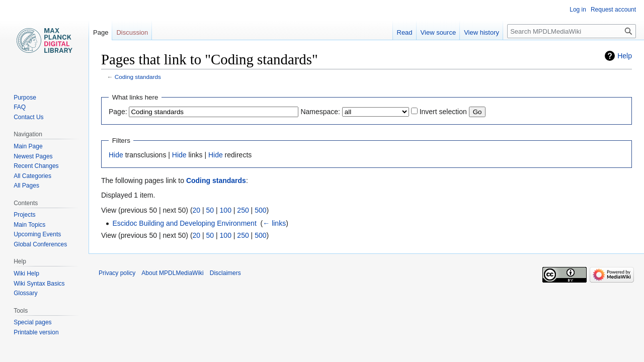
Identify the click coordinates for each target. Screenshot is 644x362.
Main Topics (29, 225)
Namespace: (320, 112)
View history (481, 32)
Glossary (25, 293)
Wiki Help (26, 274)
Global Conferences (40, 244)
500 (260, 210)
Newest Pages (33, 156)
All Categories (32, 176)
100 (226, 210)
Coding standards (138, 77)
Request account (613, 10)
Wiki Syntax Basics (39, 284)
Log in (578, 10)
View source (438, 32)
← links (274, 223)
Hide (116, 155)
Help (625, 56)
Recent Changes (36, 166)
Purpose (25, 98)
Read (405, 32)
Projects (24, 215)
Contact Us (28, 117)
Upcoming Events (37, 234)
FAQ (20, 107)
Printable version (36, 332)
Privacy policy (117, 273)
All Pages (26, 186)
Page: (118, 112)
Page (101, 32)
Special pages (32, 322)
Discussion (132, 32)
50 (210, 210)
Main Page (28, 146)
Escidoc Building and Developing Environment (184, 223)
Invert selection (443, 112)
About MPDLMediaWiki (172, 273)
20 (197, 210)
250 (243, 210)
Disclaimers (225, 273)
